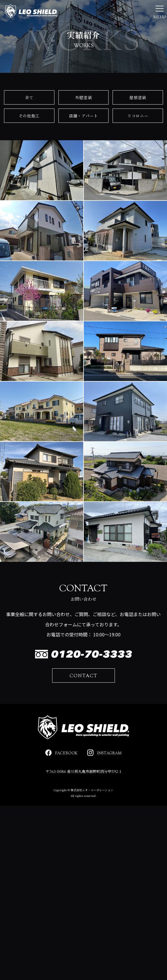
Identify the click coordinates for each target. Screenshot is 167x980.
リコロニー (138, 134)
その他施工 (29, 134)
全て (29, 116)
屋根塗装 (138, 116)
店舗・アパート (83, 134)
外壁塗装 (84, 116)
